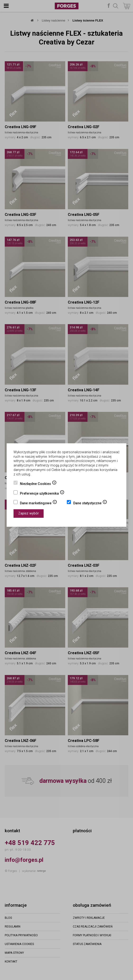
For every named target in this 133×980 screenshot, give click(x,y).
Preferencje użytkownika (42, 494)
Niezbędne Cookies (38, 484)
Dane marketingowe (39, 504)
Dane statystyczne (90, 504)
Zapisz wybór (29, 513)
